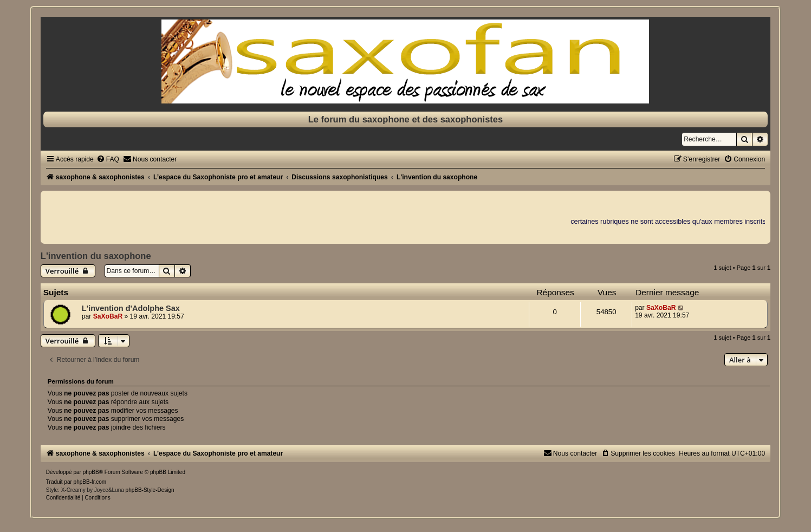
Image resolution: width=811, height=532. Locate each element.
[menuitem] (108, 159)
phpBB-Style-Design (150, 490)
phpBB (91, 472)
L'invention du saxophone (96, 256)
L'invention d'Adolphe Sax (131, 308)
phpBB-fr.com (90, 482)
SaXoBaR (108, 316)
